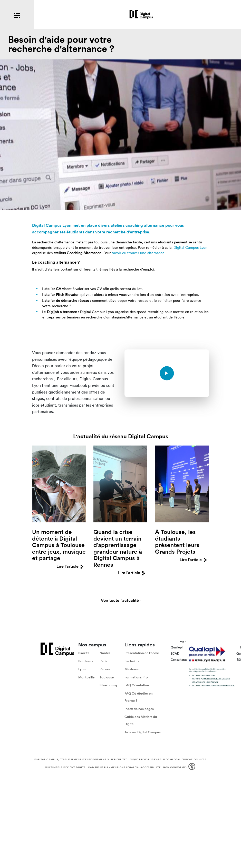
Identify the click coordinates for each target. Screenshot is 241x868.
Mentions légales (124, 767)
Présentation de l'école (142, 653)
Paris (103, 661)
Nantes (105, 653)
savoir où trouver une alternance (138, 253)
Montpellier (87, 677)
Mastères (132, 669)
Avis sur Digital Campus (143, 732)
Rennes (105, 669)
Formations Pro (136, 677)
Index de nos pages (139, 709)
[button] (192, 767)
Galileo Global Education (178, 759)
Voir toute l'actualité (120, 601)
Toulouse (107, 677)
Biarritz (84, 653)
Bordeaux (86, 661)
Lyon (82, 669)
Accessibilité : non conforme (163, 767)
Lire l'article (71, 566)
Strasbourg (108, 685)
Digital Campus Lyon (190, 247)
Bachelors (132, 661)
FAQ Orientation (137, 685)
